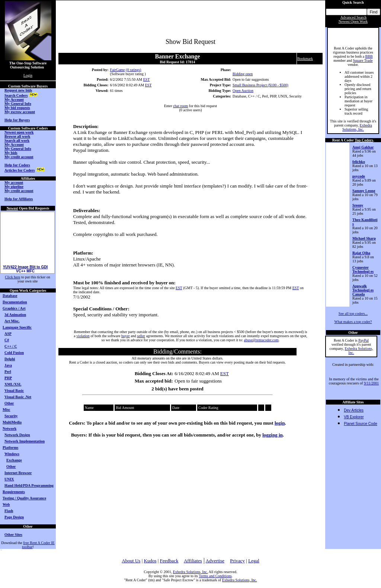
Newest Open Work (353, 21)
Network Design (17, 435)
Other (9, 403)
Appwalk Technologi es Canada (363, 290)
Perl (8, 372)
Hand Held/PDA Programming (29, 485)
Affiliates (193, 561)
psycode (359, 176)
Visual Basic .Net (18, 397)
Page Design (14, 517)
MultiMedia (12, 422)
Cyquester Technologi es (363, 269)
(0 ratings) (133, 70)
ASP (8, 334)
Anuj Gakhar (363, 147)
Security (11, 416)
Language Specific (17, 327)
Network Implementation (25, 441)
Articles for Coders (20, 170)
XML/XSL (13, 384)
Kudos (150, 561)
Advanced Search (353, 17)
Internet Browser (18, 473)
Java (8, 365)
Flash (9, 511)
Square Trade (363, 60)
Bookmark (305, 59)
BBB (369, 56)
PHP (8, 378)
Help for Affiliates (19, 199)
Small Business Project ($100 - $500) (260, 85)
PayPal (364, 340)
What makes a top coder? (353, 322)
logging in (273, 435)
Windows (12, 454)
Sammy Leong (364, 191)
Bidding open (243, 74)
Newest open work (19, 132)
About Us (131, 561)
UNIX (9, 479)
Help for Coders (17, 165)
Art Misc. (12, 321)
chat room (180, 106)
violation (83, 336)
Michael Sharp (364, 238)
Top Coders (364, 140)
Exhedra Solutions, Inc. (357, 127)
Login (28, 75)
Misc (7, 410)
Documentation (15, 302)
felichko (359, 162)
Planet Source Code (361, 424)
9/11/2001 (371, 383)
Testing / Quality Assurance (24, 498)
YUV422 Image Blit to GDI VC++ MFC (25, 272)
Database (10, 296)
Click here (12, 277)
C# (7, 340)
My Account (14, 100)
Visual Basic (14, 391)
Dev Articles (354, 410)
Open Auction (243, 91)
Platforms (10, 448)
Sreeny (358, 205)
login (280, 423)
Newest (12, 208)
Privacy (237, 561)
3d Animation (15, 315)
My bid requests (17, 108)
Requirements (14, 492)
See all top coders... (353, 314)
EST (147, 79)
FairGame (118, 70)
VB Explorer (354, 417)
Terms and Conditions (215, 576)
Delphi (10, 359)
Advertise (215, 561)
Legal (254, 561)
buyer (126, 336)
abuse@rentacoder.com (261, 340)
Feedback (169, 561)
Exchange (14, 460)
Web (6, 504)
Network (9, 429)
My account (14, 183)
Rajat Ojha (361, 253)
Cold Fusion (14, 353)
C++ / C (11, 346)
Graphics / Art (14, 308)
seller (141, 336)
